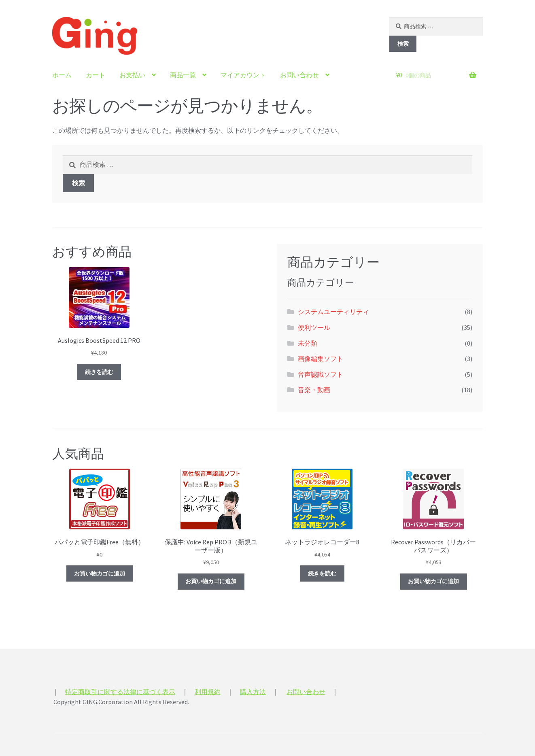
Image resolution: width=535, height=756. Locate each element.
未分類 (308, 343)
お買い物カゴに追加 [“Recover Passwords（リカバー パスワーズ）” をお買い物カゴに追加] (433, 581)
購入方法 (253, 692)
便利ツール (314, 327)
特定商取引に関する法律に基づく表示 (120, 692)
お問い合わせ (299, 75)
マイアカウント (243, 75)
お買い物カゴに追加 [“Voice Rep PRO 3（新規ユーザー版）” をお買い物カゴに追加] (211, 581)
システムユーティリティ (333, 312)
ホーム (62, 75)
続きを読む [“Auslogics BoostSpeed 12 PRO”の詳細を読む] (99, 372)
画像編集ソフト (321, 359)
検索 (403, 44)
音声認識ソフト (321, 374)
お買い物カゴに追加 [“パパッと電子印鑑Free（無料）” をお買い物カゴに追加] (100, 573)
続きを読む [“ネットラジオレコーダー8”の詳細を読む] (322, 573)
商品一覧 (183, 75)
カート (96, 75)
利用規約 (208, 692)
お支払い (132, 75)
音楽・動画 (314, 390)
